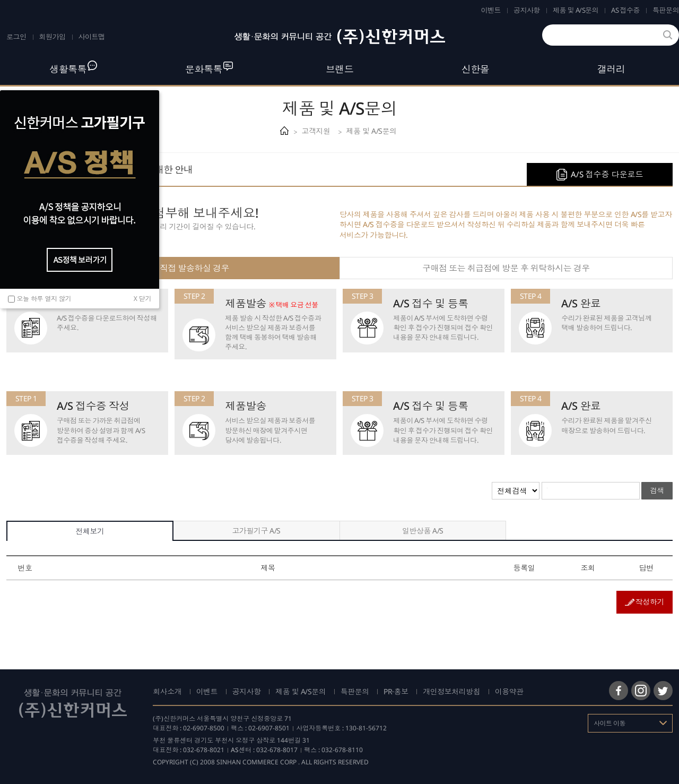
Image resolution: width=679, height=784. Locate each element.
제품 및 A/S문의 (576, 10)
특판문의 (666, 10)
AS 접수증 (625, 10)
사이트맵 (92, 37)
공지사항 (527, 10)
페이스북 (619, 691)
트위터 (663, 691)
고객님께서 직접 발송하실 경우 (173, 268)
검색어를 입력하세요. (548, 26)
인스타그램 (641, 691)
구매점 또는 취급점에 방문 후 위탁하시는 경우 (506, 268)
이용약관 (509, 691)
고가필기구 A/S (256, 531)
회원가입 (53, 37)
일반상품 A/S (423, 531)
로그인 (16, 37)
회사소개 (167, 691)
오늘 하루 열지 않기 (44, 298)
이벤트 (491, 10)
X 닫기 (142, 298)
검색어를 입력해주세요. (547, 488)
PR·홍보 (396, 691)
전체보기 (90, 531)
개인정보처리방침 (451, 691)
